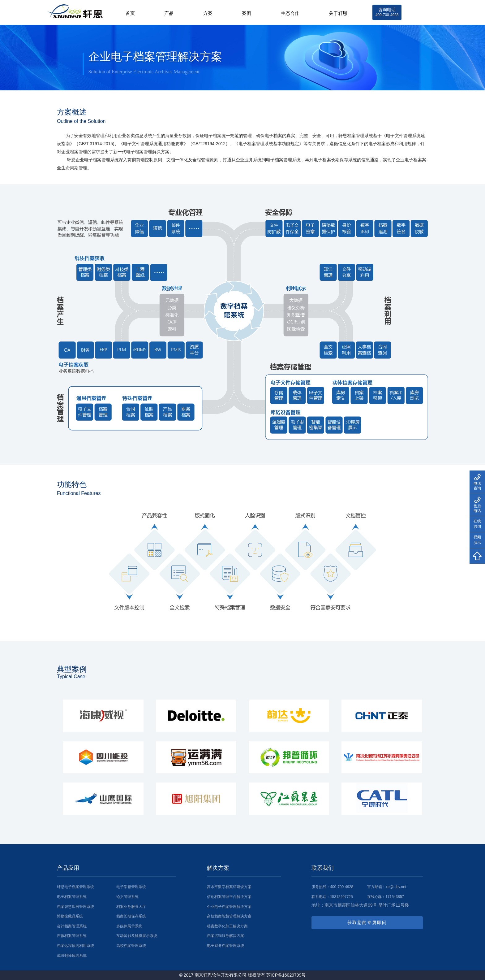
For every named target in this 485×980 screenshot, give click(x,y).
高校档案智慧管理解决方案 (229, 916)
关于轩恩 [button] (337, 13)
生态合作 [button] (289, 13)
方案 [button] (206, 13)
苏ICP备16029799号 (286, 975)
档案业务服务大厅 (131, 907)
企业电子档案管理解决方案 (229, 907)
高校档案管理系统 (131, 946)
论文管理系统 (127, 897)
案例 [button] (245, 13)
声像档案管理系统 (72, 936)
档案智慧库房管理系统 (75, 907)
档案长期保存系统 (131, 916)
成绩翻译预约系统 (72, 956)
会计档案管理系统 (72, 926)
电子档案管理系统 (72, 897)
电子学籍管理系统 (131, 887)
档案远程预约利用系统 (75, 946)
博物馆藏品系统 (70, 916)
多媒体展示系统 (129, 926)
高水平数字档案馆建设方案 (229, 887)
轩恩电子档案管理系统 (75, 887)
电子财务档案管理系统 (225, 946)
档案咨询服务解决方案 (225, 936)
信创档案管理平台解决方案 (229, 897)
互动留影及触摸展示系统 (137, 936)
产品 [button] (167, 13)
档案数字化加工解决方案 (227, 926)
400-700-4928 (342, 887)
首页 (127, 13)
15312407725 (341, 897)
